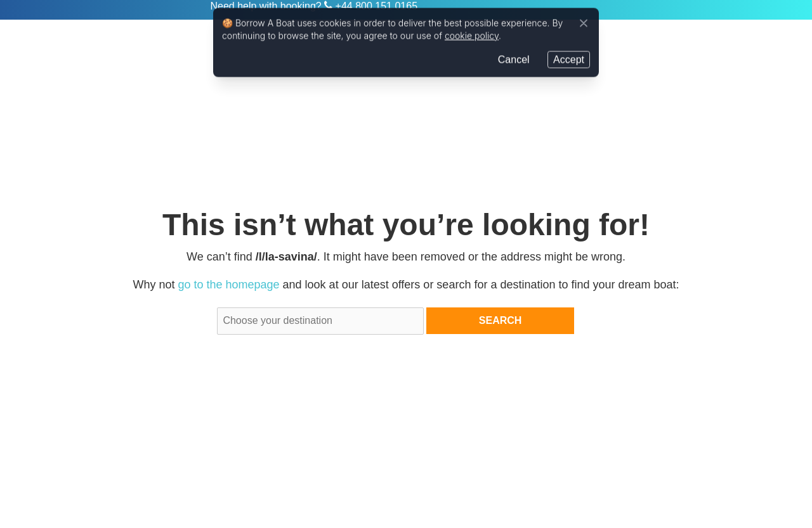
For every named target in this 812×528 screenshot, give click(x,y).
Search (501, 320)
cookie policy (472, 36)
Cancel (514, 59)
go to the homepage (228, 285)
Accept (569, 59)
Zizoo (159, 10)
